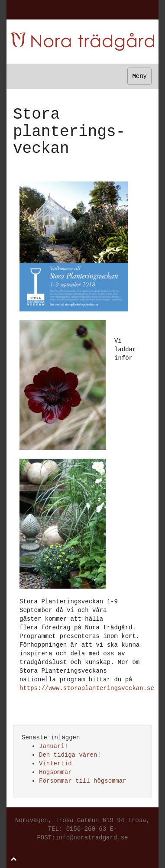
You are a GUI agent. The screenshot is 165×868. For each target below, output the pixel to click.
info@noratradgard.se (91, 838)
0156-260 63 (86, 829)
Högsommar (55, 772)
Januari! (53, 746)
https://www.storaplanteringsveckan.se (87, 688)
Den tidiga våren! (70, 755)
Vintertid (55, 764)
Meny (139, 76)
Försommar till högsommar (83, 781)
